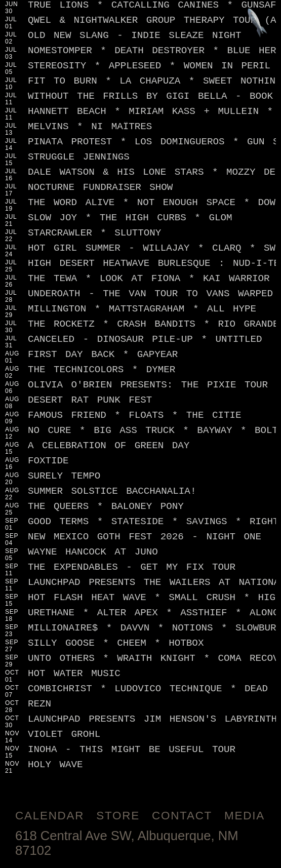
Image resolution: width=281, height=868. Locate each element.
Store (118, 816)
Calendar (50, 816)
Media (245, 816)
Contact (182, 816)
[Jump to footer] (257, 24)
